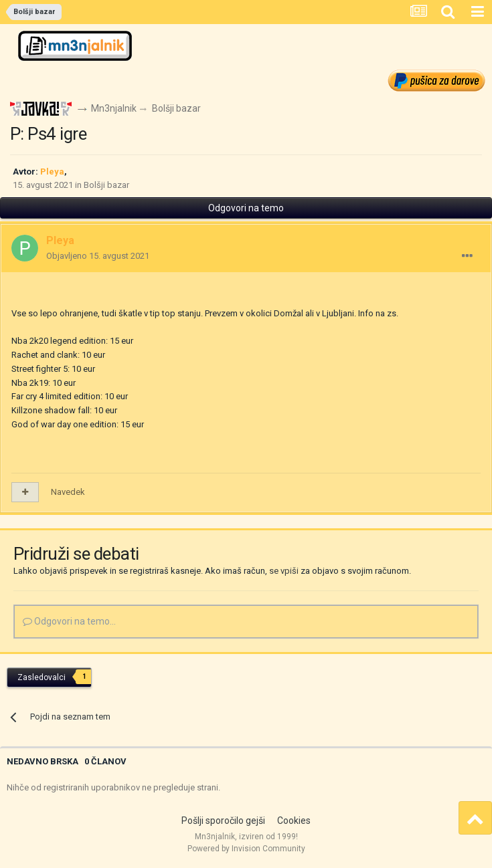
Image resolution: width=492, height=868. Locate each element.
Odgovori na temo (246, 208)
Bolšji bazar (106, 185)
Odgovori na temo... (69, 621)
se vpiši (284, 571)
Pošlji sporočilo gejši (223, 821)
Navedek (68, 492)
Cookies (294, 821)
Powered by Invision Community (246, 849)
